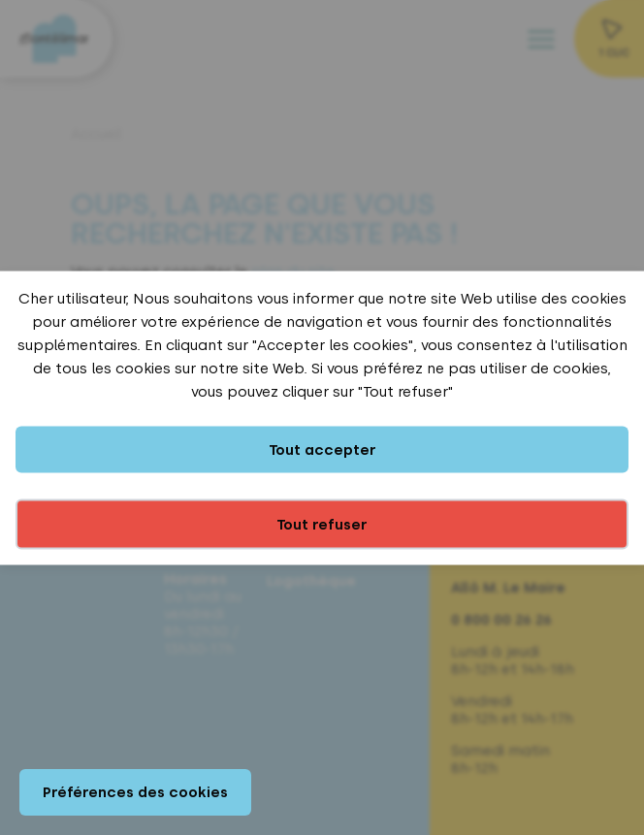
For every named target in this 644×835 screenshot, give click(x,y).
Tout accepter (322, 449)
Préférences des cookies (135, 792)
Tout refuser (322, 524)
